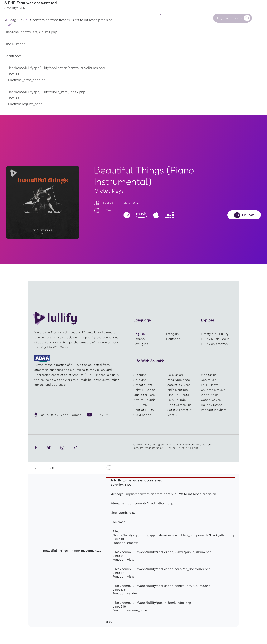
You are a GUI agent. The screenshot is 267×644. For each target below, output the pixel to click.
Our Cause (168, 18)
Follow (248, 215)
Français (173, 334)
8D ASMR (140, 405)
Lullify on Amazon (214, 344)
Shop (137, 18)
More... (172, 415)
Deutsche (173, 339)
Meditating (209, 375)
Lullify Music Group (215, 339)
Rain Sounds (177, 400)
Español (140, 339)
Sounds (113, 18)
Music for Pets (144, 395)
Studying (140, 380)
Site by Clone (189, 448)
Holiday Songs (211, 405)
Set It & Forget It (179, 410)
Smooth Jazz (143, 385)
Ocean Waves (211, 400)
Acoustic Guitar (179, 385)
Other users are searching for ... (112, 28)
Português (141, 344)
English (139, 334)
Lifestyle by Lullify (215, 334)
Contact (192, 18)
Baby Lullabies (145, 390)
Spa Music (209, 380)
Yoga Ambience (179, 380)
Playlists (87, 18)
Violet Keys (109, 191)
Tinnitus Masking (179, 405)
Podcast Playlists (214, 410)
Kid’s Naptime (178, 390)
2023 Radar (142, 415)
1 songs (103, 203)
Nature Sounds (145, 400)
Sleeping (140, 375)
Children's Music (213, 390)
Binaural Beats (178, 395)
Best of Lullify (144, 410)
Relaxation (175, 375)
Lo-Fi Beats (210, 385)
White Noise (210, 395)
